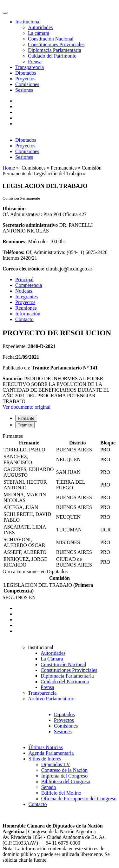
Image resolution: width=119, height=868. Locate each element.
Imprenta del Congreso (65, 776)
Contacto (24, 319)
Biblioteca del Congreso (66, 781)
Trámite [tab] (25, 425)
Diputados (26, 73)
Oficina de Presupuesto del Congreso (79, 799)
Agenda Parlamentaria (51, 753)
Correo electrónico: (24, 269)
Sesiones (24, 90)
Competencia (29, 285)
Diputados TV (56, 764)
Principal (24, 279)
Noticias (24, 291)
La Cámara (52, 659)
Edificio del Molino (61, 793)
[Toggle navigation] (5, 13)
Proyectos (25, 79)
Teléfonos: (14, 252)
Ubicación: (14, 209)
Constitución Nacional (51, 39)
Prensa (35, 62)
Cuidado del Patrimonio (52, 56)
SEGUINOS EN (19, 597)
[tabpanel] (60, 501)
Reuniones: (15, 242)
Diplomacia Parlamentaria (54, 50)
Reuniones (26, 308)
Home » (11, 168)
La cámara (39, 33)
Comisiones (27, 84)
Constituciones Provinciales (56, 44)
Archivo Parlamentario (51, 699)
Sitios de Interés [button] (45, 759)
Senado (49, 787)
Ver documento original (26, 407)
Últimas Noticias (46, 747)
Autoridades (40, 27)
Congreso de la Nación (64, 770)
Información (28, 314)
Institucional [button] (28, 22)
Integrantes (26, 297)
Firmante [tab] (26, 418)
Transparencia (30, 67)
